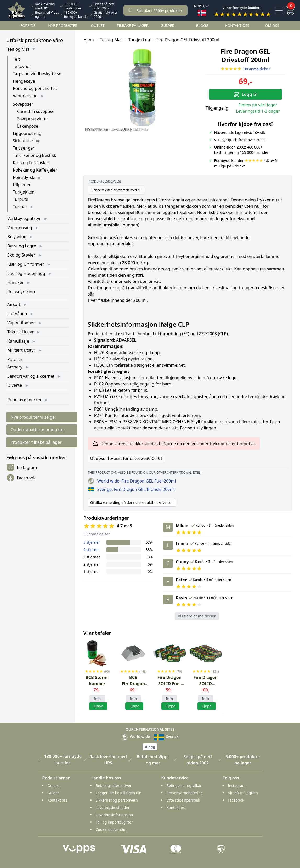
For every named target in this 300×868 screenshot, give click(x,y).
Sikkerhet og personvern (117, 800)
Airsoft (14, 304)
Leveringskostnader (112, 807)
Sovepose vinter (33, 119)
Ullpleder (22, 185)
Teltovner (22, 66)
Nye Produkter (63, 25)
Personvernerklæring (185, 793)
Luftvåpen (17, 314)
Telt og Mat (18, 49)
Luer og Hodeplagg (26, 273)
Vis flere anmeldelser (197, 616)
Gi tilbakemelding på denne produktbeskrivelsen (132, 503)
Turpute (21, 199)
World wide (136, 737)
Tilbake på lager (132, 25)
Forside (28, 25)
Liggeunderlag (27, 133)
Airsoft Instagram (243, 793)
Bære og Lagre (22, 246)
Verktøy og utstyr (24, 218)
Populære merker (24, 400)
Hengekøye (24, 81)
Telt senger (24, 148)
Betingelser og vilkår (184, 785)
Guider (167, 25)
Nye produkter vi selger (33, 417)
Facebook (21, 478)
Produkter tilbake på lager (36, 442)
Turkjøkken (24, 192)
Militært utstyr (21, 350)
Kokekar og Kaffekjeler (35, 170)
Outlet (98, 25)
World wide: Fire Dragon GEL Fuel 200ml (132, 481)
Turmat (20, 207)
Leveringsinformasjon (114, 815)
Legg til (245, 94)
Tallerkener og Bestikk (35, 155)
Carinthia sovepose (36, 111)
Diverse (15, 385)
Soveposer (23, 104)
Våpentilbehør (21, 323)
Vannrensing (25, 96)
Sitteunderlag (26, 141)
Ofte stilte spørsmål (183, 800)
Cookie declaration (111, 829)
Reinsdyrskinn (27, 177)
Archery (15, 367)
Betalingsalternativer (113, 785)
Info (97, 699)
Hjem (89, 40)
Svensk (166, 737)
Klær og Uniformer (26, 264)
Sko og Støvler (21, 255)
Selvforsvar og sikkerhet (31, 376)
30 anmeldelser (245, 69)
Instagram (22, 467)
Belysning (17, 237)
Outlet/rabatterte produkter (38, 430)
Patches (15, 359)
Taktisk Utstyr (21, 332)
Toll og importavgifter (114, 822)
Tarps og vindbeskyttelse (37, 74)
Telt (16, 59)
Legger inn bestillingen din (118, 793)
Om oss (272, 25)
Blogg (202, 25)
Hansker (16, 282)
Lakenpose (28, 126)
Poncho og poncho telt (35, 88)
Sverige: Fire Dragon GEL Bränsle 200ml (131, 489)
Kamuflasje (18, 341)
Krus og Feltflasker (31, 163)
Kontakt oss (237, 25)
